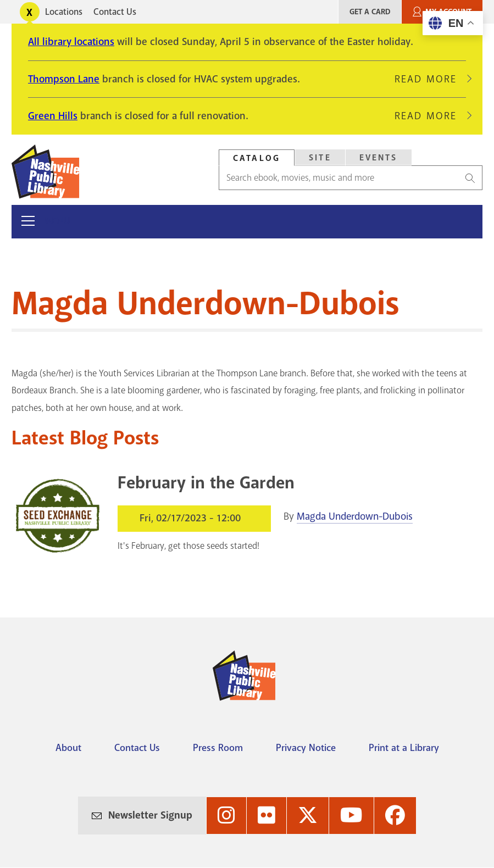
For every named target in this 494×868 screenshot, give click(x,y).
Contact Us (115, 12)
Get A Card (370, 12)
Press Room (218, 748)
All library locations (71, 42)
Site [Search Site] (320, 158)
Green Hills (53, 116)
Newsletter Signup (150, 815)
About (68, 748)
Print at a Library (404, 748)
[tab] (257, 158)
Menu (57, 221)
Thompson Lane (64, 79)
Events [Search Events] (379, 158)
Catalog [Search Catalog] (257, 158)
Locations (64, 12)
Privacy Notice (306, 748)
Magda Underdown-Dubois (355, 516)
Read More (430, 79)
